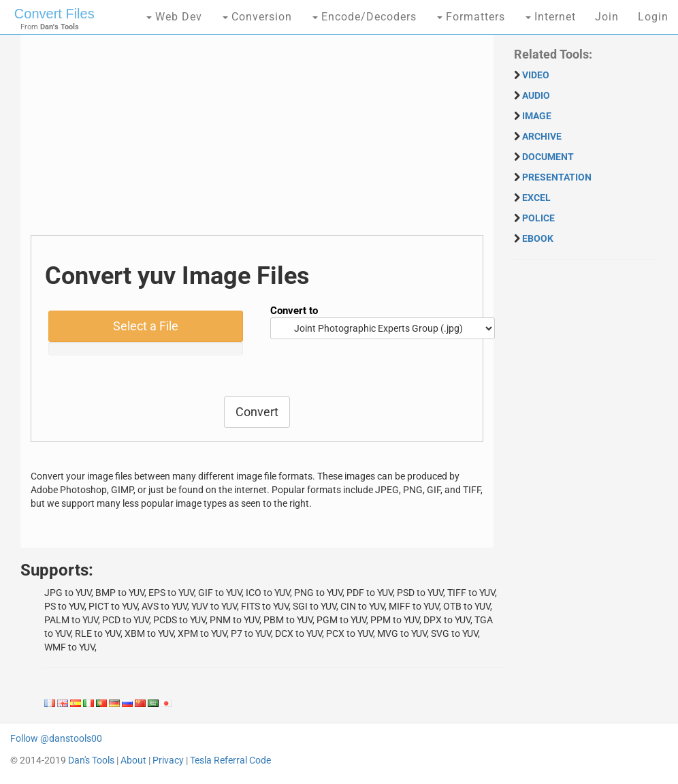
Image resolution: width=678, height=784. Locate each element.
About (133, 760)
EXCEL (536, 198)
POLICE (538, 218)
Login (653, 17)
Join (607, 17)
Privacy (168, 760)
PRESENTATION (557, 177)
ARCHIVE (542, 136)
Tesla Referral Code (230, 760)
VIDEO (536, 75)
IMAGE (537, 116)
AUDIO (536, 95)
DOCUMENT (548, 157)
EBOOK (538, 238)
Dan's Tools (91, 760)
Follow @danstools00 (56, 738)
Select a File (146, 326)
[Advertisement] (257, 140)
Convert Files (54, 14)
